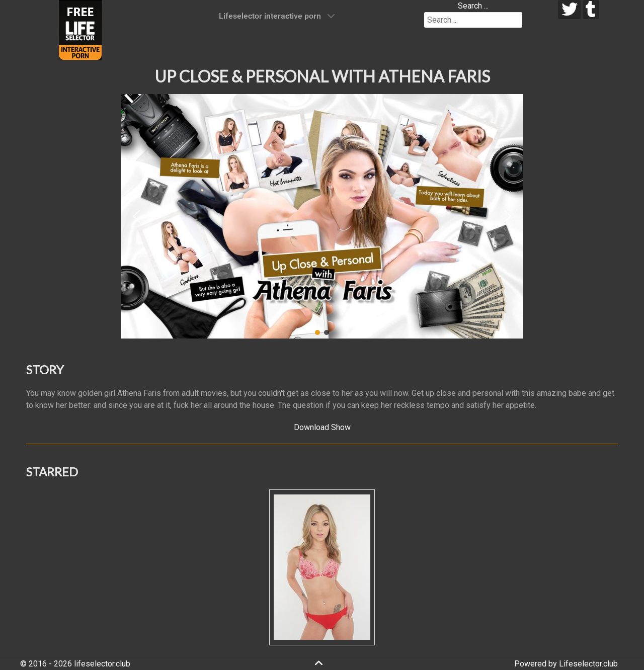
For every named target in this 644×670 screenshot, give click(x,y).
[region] (322, 216)
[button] (136, 216)
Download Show (322, 427)
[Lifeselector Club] (80, 29)
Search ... (473, 6)
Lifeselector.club (588, 664)
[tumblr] (591, 10)
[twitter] (569, 10)
